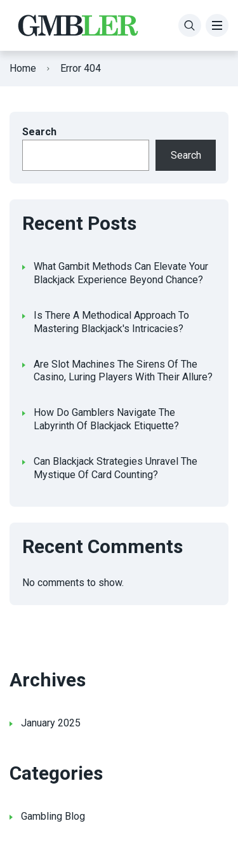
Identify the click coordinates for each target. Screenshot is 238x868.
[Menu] (217, 25)
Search (39, 132)
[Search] (190, 25)
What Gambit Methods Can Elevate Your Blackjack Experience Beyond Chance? (121, 273)
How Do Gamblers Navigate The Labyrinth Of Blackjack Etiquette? (106, 419)
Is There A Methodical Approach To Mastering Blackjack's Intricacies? (111, 322)
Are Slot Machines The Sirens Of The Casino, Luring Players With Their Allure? (123, 371)
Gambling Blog (53, 816)
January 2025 (51, 723)
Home (23, 68)
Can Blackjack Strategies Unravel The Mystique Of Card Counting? (116, 468)
